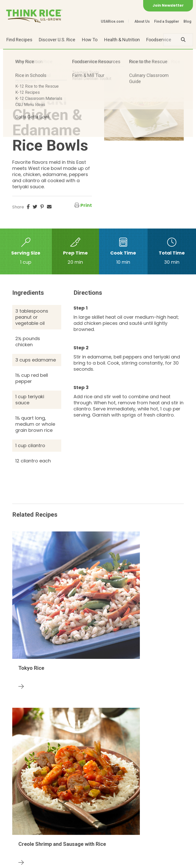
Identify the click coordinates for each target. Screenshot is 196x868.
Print (86, 205)
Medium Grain (58, 76)
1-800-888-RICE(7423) (110, 825)
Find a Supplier (167, 21)
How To (90, 40)
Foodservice (159, 40)
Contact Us (22, 862)
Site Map (78, 862)
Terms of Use (104, 862)
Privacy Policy (51, 862)
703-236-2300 (62, 825)
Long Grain (25, 76)
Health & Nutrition (122, 40)
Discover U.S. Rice (57, 40)
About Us (142, 21)
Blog (187, 21)
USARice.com (112, 21)
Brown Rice (48, 64)
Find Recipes (19, 40)
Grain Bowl (57, 70)
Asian (26, 64)
